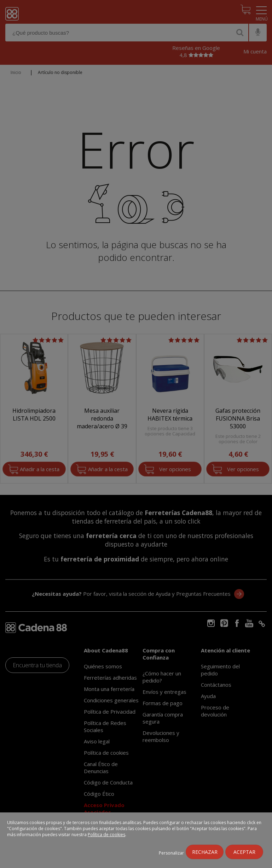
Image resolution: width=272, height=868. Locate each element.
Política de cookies (106, 835)
